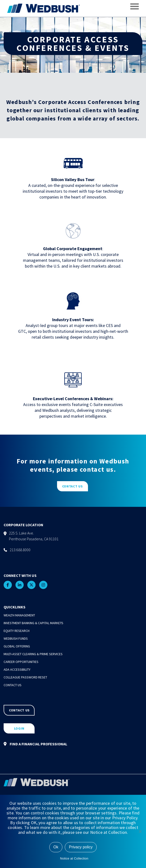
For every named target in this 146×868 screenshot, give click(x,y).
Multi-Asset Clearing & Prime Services (33, 654)
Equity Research (17, 631)
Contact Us (13, 685)
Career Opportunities (21, 662)
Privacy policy (81, 847)
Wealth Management (19, 615)
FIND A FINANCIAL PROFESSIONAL (35, 744)
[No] (140, 831)
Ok (56, 847)
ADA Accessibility (17, 669)
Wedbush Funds (16, 638)
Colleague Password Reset (25, 677)
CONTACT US (73, 486)
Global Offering (17, 646)
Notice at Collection (74, 858)
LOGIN (19, 728)
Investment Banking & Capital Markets (33, 623)
